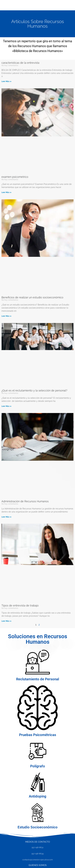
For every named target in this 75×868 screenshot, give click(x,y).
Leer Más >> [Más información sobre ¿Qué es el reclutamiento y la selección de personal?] (6, 406)
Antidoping (38, 796)
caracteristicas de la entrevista (20, 63)
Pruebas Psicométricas (38, 735)
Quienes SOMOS (38, 865)
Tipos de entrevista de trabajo (20, 605)
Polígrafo (38, 766)
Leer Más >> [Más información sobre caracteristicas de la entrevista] (6, 81)
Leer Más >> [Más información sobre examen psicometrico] (6, 192)
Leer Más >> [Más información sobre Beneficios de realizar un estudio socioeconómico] (6, 316)
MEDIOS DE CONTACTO (38, 842)
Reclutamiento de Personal (38, 679)
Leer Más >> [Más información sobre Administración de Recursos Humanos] (6, 517)
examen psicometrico (15, 177)
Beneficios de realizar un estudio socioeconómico (32, 297)
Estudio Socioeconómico (38, 827)
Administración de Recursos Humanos (25, 501)
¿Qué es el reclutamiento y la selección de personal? (34, 390)
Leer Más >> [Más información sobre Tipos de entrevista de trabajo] (6, 621)
